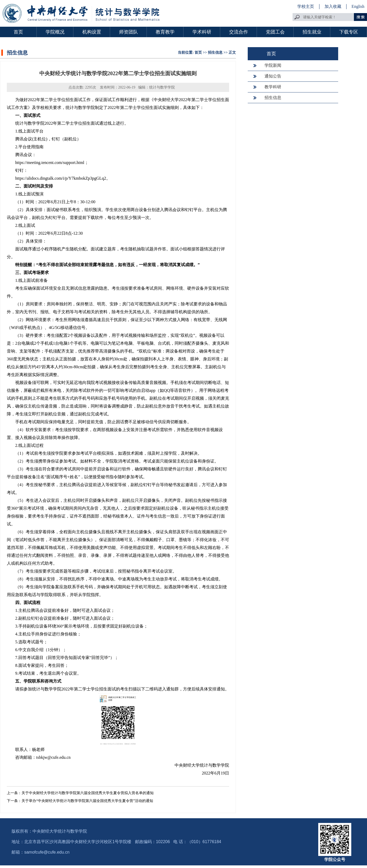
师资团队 (128, 32)
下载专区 (349, 32)
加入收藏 (333, 6)
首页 (18, 32)
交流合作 (239, 32)
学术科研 (202, 32)
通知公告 (273, 76)
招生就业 (312, 32)
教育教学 (165, 32)
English (358, 6)
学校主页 (306, 6)
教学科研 (273, 87)
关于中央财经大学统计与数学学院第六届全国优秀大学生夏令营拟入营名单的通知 (88, 793)
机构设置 (92, 32)
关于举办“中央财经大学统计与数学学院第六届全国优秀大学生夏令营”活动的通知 (87, 801)
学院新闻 (273, 65)
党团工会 (275, 32)
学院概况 (55, 32)
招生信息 (215, 53)
